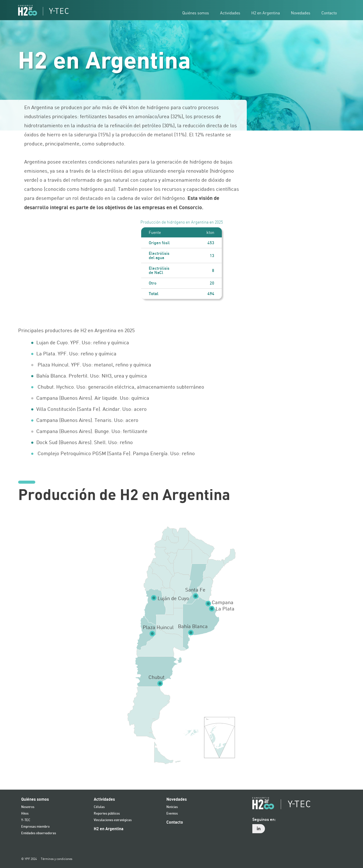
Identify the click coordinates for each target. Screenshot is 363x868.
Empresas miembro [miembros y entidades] (35, 827)
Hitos (25, 814)
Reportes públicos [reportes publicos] (107, 814)
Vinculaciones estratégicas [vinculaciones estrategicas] (113, 820)
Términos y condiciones (57, 859)
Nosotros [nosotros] (28, 807)
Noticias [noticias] (172, 807)
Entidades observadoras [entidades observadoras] (39, 833)
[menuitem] (299, 825)
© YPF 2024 (29, 859)
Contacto (175, 822)
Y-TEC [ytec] (26, 820)
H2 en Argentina (109, 829)
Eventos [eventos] (172, 814)
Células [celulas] (99, 807)
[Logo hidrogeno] (43, 10)
